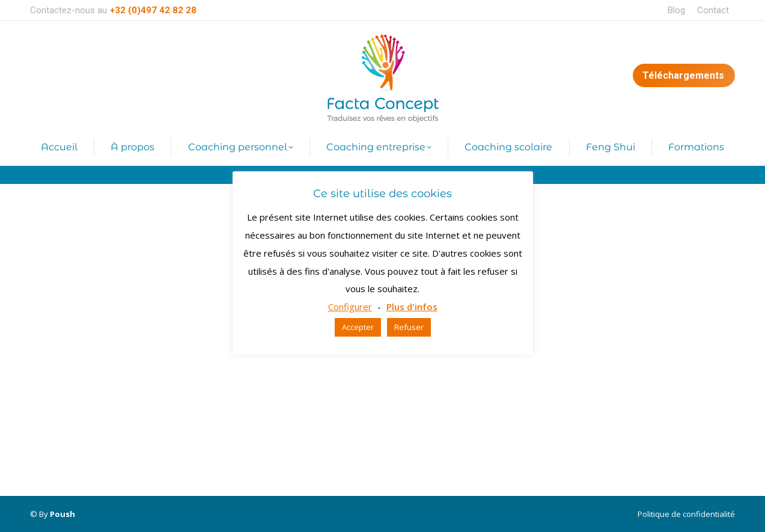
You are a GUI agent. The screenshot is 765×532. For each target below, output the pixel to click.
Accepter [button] (358, 327)
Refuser (409, 327)
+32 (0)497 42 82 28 (153, 10)
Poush (62, 514)
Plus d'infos (412, 307)
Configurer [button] (350, 307)
